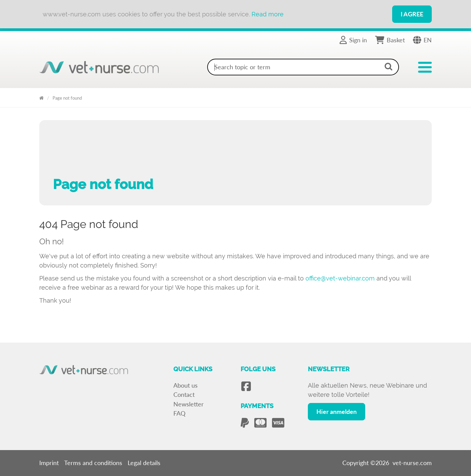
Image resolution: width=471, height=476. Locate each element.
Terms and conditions (93, 463)
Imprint (49, 463)
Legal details (144, 463)
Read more (268, 14)
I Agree (412, 14)
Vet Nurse (41, 97)
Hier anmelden (337, 412)
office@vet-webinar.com (340, 278)
